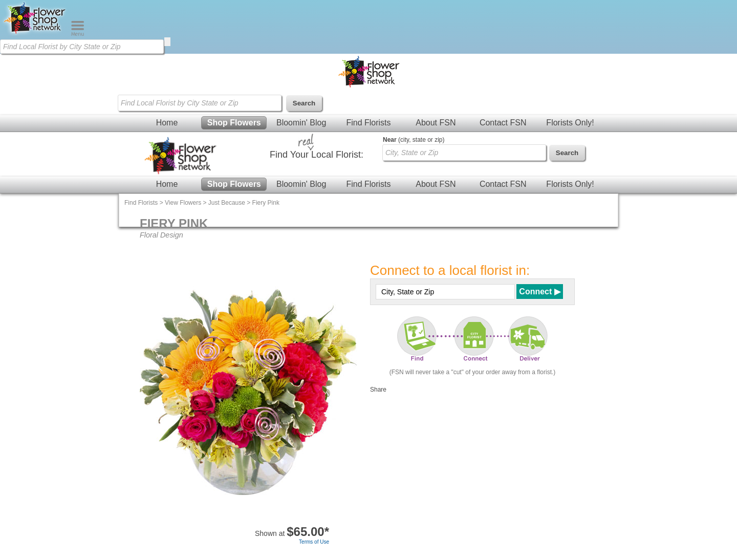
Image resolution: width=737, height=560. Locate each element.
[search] (167, 42)
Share (378, 390)
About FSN (436, 123)
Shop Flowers (234, 123)
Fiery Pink (266, 203)
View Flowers (183, 203)
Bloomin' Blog (301, 123)
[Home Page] (35, 34)
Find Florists (368, 123)
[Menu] (78, 34)
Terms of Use (314, 542)
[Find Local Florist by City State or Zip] (82, 47)
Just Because (227, 203)
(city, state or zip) (414, 140)
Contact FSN (503, 123)
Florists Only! (570, 123)
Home (167, 123)
